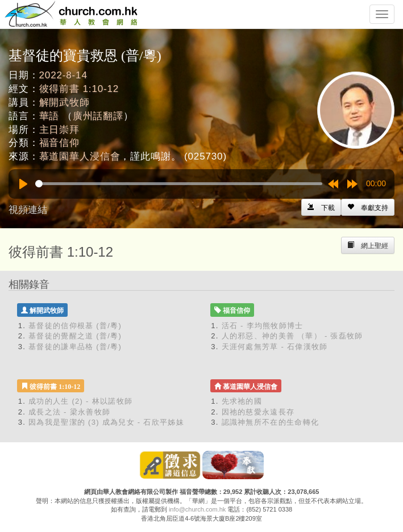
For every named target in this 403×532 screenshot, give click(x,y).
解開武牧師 (65, 102)
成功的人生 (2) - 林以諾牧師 (80, 401)
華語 (49, 116)
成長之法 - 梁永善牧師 (69, 412)
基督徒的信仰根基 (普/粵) (75, 326)
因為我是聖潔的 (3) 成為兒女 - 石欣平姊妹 (106, 422)
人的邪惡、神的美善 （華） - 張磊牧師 (292, 336)
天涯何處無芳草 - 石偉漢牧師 (275, 347)
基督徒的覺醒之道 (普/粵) (75, 336)
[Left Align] (368, 207)
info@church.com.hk (197, 509)
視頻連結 (28, 210)
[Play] (23, 184)
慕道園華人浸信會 (80, 156)
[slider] (179, 184)
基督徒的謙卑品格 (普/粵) (75, 347)
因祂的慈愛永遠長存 (258, 412)
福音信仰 (59, 143)
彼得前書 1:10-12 (79, 89)
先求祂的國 (242, 401)
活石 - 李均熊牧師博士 (263, 326)
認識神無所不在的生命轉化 (271, 422)
